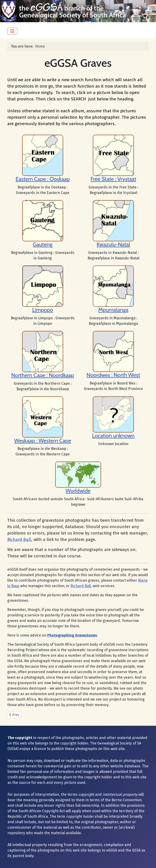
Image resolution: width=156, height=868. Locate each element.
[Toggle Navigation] (12, 31)
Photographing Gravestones (72, 635)
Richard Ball (19, 540)
